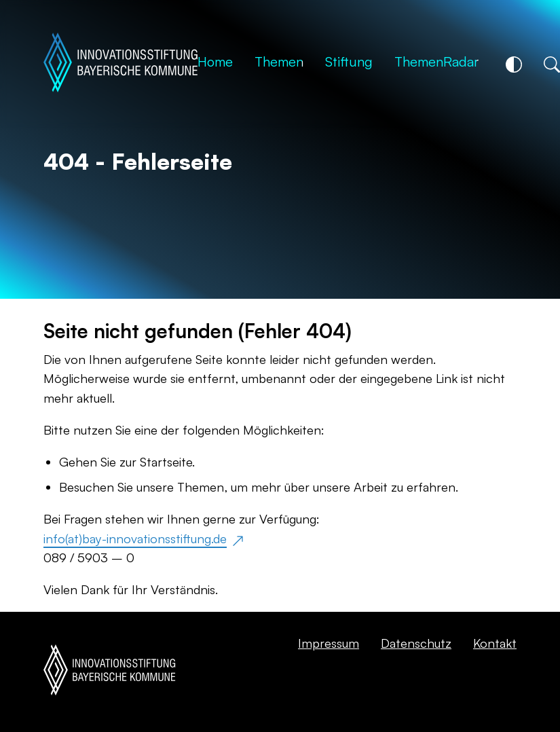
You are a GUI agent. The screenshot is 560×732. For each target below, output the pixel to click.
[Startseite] (120, 64)
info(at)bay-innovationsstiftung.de (135, 538)
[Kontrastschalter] (514, 65)
